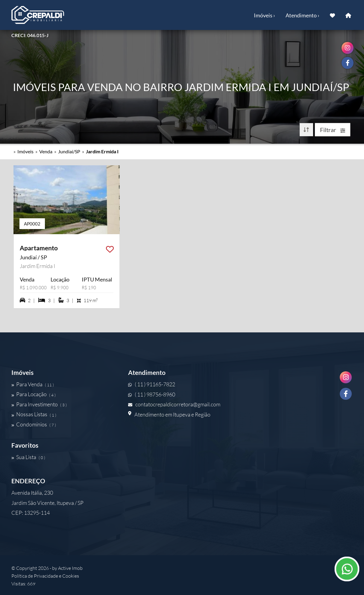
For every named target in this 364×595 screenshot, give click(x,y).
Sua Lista (28, 457)
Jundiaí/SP (69, 151)
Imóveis (25, 151)
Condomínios (34, 424)
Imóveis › (264, 15)
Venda (46, 151)
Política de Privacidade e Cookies (45, 576)
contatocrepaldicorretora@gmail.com (174, 404)
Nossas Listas (34, 414)
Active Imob (70, 568)
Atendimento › (302, 15)
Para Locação (34, 394)
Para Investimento (39, 404)
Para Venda (33, 384)
